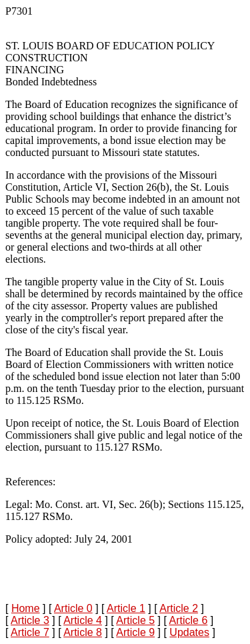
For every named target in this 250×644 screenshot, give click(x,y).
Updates (189, 632)
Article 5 (135, 620)
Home (26, 608)
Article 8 (83, 632)
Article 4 (83, 620)
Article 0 (73, 608)
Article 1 (126, 608)
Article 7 (30, 632)
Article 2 (179, 608)
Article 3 (30, 620)
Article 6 (188, 620)
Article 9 (135, 632)
